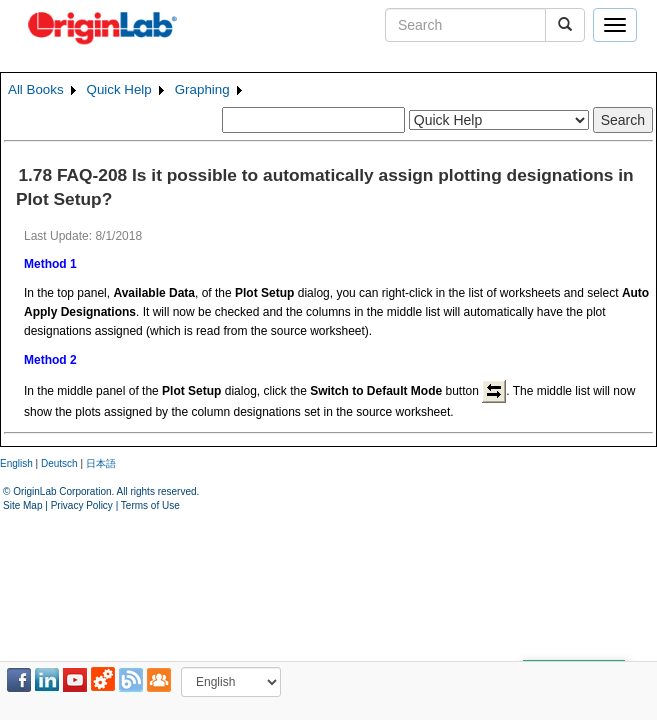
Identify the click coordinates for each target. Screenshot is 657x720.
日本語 (101, 463)
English (16, 463)
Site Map (22, 505)
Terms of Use (150, 505)
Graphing (202, 89)
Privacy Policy (82, 505)
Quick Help (119, 89)
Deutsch (59, 463)
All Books (36, 89)
